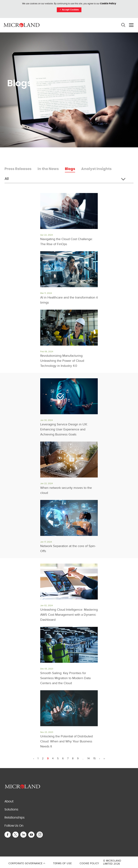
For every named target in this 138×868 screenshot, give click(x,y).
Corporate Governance (27, 863)
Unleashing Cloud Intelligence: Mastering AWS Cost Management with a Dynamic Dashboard (69, 615)
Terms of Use (62, 863)
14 (88, 759)
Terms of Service (90, 856)
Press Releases (18, 169)
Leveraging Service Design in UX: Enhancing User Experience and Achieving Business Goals (64, 429)
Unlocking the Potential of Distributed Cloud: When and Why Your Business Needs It (66, 741)
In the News (48, 169)
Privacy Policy (77, 856)
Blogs (70, 169)
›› (104, 759)
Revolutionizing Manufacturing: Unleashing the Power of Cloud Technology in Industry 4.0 (62, 361)
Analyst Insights (96, 169)
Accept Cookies (69, 10)
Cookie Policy (108, 4)
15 (94, 759)
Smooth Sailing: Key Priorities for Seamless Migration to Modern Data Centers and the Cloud (65, 678)
